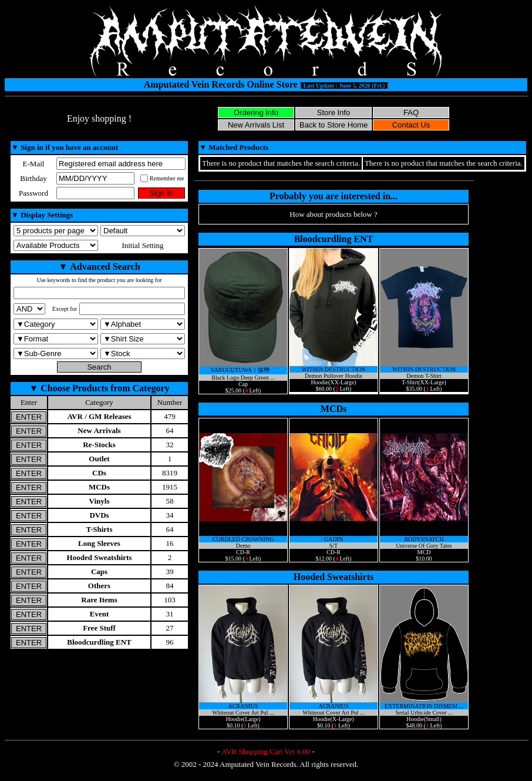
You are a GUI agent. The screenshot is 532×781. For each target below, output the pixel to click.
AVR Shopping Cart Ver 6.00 (266, 751)
